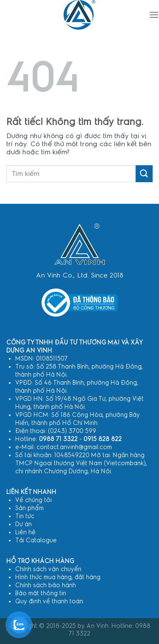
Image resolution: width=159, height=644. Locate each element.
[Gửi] (144, 173)
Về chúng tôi (33, 500)
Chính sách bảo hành (46, 585)
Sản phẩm (29, 508)
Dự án (24, 524)
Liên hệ (25, 532)
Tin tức (25, 516)
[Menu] (154, 15)
